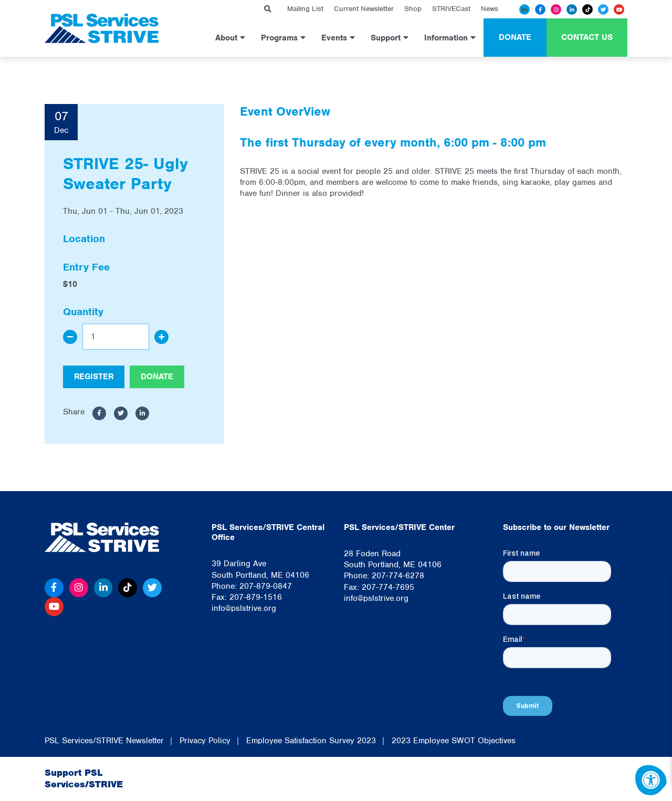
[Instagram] (556, 9)
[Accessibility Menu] (651, 780)
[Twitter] (603, 9)
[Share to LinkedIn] (142, 413)
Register (94, 377)
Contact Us (587, 37)
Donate (515, 37)
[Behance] (524, 9)
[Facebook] (540, 9)
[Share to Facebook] (99, 413)
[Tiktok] (587, 9)
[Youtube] (619, 9)
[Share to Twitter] (121, 413)
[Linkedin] (572, 9)
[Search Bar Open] (268, 9)
